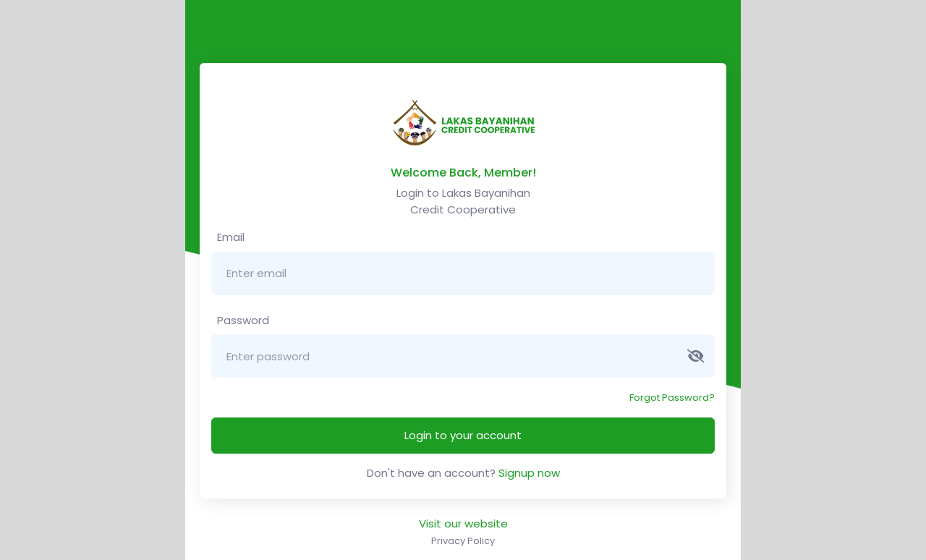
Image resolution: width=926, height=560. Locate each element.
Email (229, 237)
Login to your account (463, 435)
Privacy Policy (463, 541)
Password (242, 320)
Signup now (529, 473)
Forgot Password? (672, 398)
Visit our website (463, 523)
